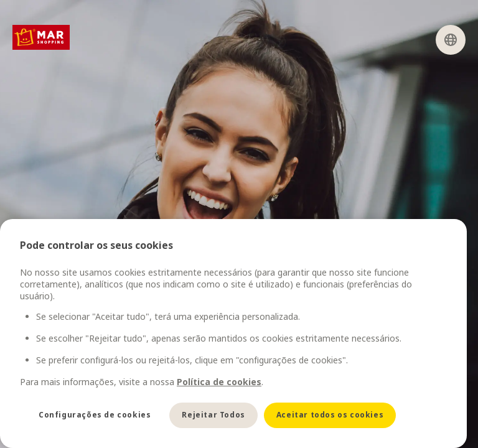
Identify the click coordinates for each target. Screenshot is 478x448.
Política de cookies (219, 382)
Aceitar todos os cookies (330, 415)
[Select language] (451, 40)
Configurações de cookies (95, 415)
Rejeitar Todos (213, 415)
